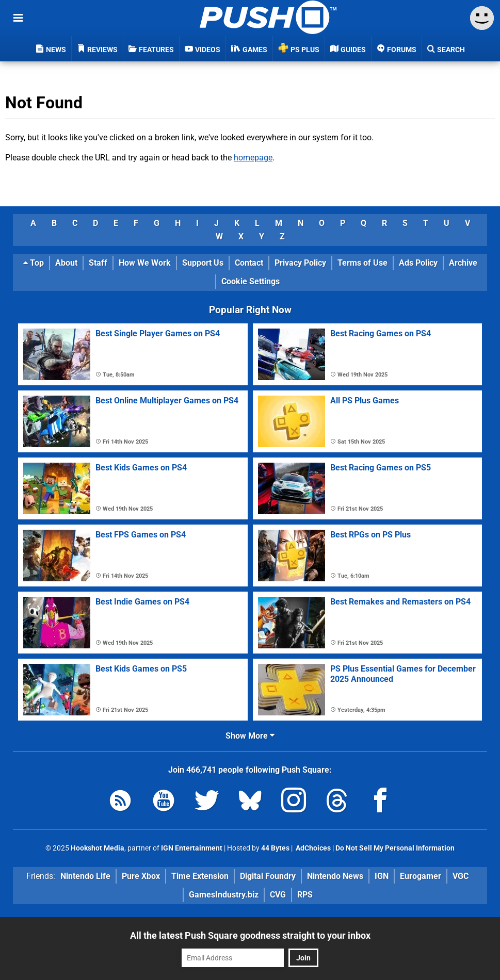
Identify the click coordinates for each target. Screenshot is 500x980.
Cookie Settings (251, 281)
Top (34, 263)
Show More (250, 736)
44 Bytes (275, 848)
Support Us (203, 263)
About (66, 263)
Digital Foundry (268, 876)
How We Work (145, 263)
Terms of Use (362, 263)
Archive (463, 263)
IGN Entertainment (192, 848)
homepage (253, 158)
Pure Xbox (141, 876)
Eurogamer (421, 876)
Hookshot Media (98, 848)
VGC (461, 876)
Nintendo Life (85, 876)
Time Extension (200, 876)
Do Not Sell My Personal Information (395, 848)
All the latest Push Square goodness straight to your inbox (250, 935)
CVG (278, 895)
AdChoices (312, 848)
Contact (249, 263)
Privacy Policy (300, 263)
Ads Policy (418, 263)
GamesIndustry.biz (224, 895)
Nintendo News (335, 876)
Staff (98, 263)
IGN (382, 876)
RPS (305, 895)
